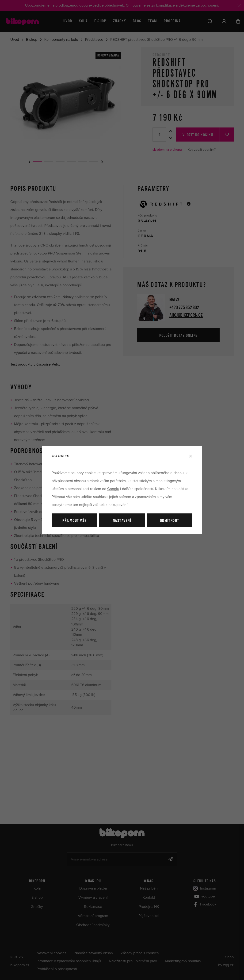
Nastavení (122, 521)
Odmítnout (170, 521)
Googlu (113, 489)
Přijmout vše (74, 521)
